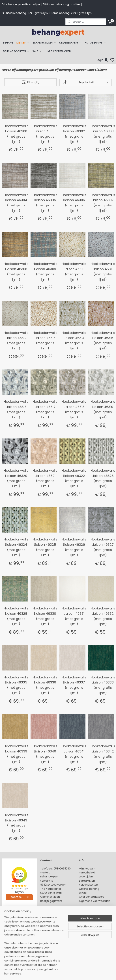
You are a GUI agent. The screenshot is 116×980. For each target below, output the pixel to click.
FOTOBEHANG (95, 43)
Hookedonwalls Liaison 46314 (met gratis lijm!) (74, 340)
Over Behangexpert (91, 897)
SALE (37, 51)
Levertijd (84, 877)
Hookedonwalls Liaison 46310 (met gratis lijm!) (74, 271)
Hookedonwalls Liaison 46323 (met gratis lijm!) (103, 478)
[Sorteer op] (85, 82)
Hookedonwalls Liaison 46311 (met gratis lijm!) (103, 271)
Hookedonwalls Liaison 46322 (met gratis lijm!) (74, 478)
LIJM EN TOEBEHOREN (58, 51)
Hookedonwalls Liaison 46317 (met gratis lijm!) (45, 409)
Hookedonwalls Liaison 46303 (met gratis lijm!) (103, 134)
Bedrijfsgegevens (51, 901)
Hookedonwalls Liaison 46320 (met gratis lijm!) (16, 478)
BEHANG (8, 43)
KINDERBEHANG (70, 43)
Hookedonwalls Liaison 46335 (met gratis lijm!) (16, 685)
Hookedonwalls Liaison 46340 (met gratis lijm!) (45, 754)
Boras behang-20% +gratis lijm (71, 13)
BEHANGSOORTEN (16, 51)
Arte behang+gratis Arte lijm (21, 4)
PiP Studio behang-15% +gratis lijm (25, 13)
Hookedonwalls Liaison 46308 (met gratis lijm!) (16, 271)
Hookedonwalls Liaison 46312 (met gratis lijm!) (16, 340)
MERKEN (23, 43)
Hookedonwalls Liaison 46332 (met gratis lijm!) (103, 616)
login (103, 60)
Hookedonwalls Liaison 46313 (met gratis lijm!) (45, 340)
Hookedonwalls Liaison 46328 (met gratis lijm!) (16, 616)
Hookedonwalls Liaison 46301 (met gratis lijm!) (45, 134)
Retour (83, 873)
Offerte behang (89, 889)
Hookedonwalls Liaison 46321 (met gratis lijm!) (45, 478)
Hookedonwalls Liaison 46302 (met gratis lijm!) (74, 134)
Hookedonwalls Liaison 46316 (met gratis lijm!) (16, 409)
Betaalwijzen (87, 881)
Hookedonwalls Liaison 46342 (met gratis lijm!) (103, 754)
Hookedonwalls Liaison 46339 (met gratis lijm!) (16, 754)
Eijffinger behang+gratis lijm (61, 4)
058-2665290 (62, 869)
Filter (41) (31, 82)
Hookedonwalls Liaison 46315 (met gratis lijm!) (103, 340)
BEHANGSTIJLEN (44, 43)
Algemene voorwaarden (94, 901)
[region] (34, 947)
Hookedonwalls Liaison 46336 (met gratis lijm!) (45, 685)
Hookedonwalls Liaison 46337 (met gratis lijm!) (74, 685)
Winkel (83, 893)
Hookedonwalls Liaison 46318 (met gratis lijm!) (74, 409)
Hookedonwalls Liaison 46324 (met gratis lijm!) (16, 547)
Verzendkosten (88, 885)
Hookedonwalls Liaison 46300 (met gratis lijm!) (16, 134)
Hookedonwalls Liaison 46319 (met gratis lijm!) (103, 409)
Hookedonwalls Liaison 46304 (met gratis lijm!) (16, 203)
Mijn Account (87, 869)
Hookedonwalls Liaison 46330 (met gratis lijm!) (45, 616)
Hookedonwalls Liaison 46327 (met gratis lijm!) (103, 547)
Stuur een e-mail (51, 893)
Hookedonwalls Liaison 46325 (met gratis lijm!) (45, 547)
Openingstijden (50, 897)
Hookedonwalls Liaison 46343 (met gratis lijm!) (16, 823)
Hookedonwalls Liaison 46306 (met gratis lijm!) (74, 203)
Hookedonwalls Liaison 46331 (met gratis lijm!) (74, 616)
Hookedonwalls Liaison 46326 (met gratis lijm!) (74, 547)
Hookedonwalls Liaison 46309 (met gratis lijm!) (45, 271)
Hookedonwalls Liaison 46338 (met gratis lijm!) (103, 685)
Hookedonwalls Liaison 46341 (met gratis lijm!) (74, 754)
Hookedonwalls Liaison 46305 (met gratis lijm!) (45, 203)
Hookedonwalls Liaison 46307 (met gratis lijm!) (103, 203)
